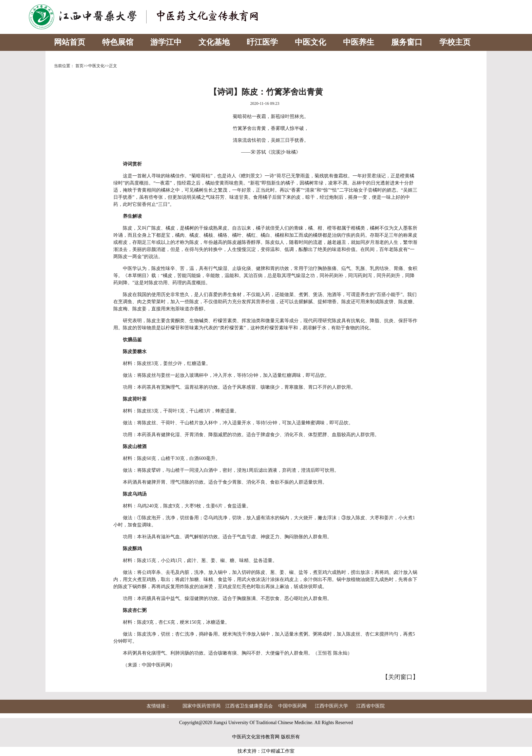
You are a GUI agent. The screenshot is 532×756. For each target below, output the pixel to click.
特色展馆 (118, 42)
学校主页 (455, 42)
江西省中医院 (370, 706)
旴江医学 (262, 42)
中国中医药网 (292, 706)
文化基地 (214, 42)
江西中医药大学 (331, 706)
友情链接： (158, 706)
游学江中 (166, 42)
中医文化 (310, 42)
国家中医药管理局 (202, 706)
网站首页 (70, 42)
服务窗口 (407, 42)
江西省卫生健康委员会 (249, 706)
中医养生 (359, 42)
